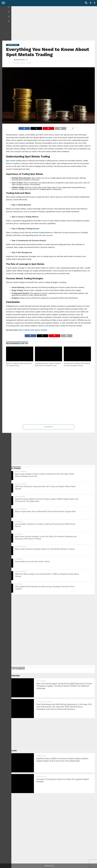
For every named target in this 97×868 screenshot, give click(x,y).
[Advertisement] (48, 23)
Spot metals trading (14, 160)
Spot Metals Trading (39, 330)
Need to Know (24, 330)
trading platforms (46, 232)
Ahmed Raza (20, 60)
